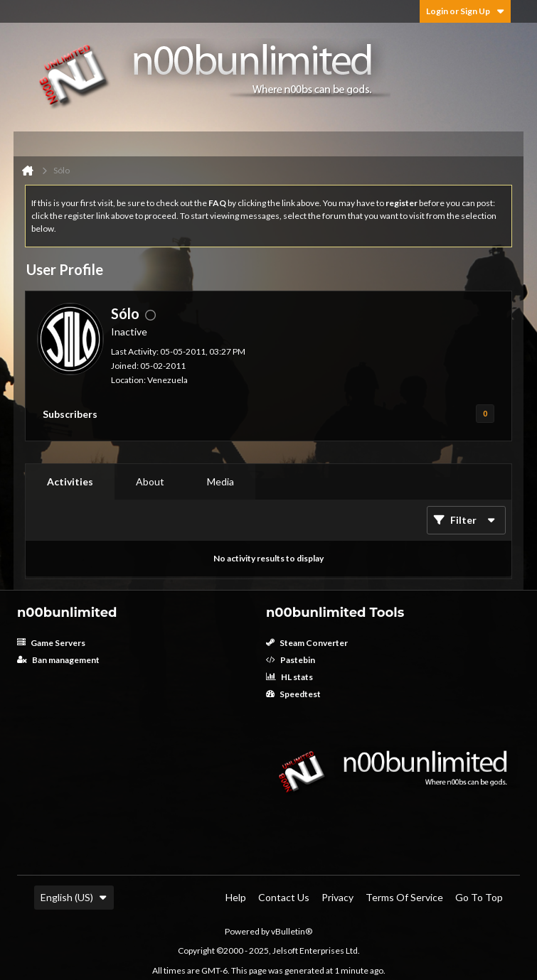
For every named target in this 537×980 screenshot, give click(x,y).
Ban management (58, 660)
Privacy (337, 897)
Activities (70, 481)
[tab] (70, 482)
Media (220, 481)
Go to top (479, 897)
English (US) (74, 897)
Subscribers (70, 414)
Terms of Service (404, 897)
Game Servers (51, 643)
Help (236, 897)
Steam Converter (307, 643)
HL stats (289, 677)
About (150, 481)
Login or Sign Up (465, 11)
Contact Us (284, 897)
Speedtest (293, 694)
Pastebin (291, 660)
